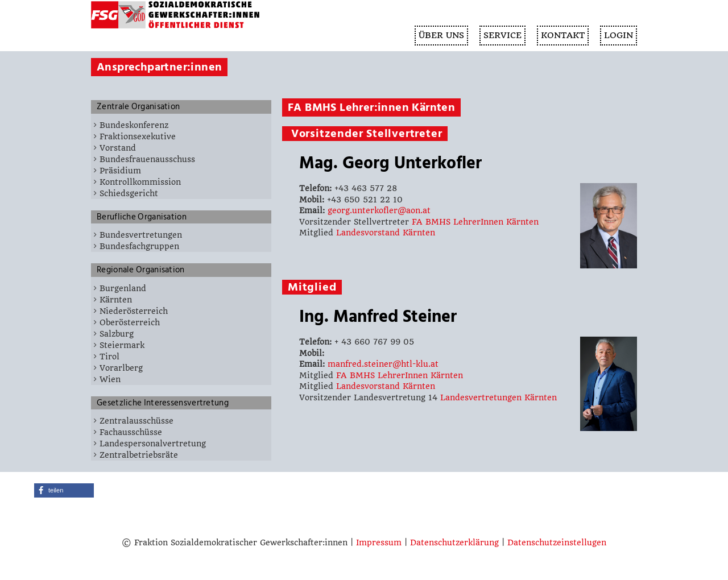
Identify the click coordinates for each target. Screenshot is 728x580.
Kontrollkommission (140, 182)
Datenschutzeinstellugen (557, 542)
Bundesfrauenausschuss (147, 159)
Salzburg (117, 334)
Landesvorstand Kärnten (386, 233)
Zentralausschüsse (136, 421)
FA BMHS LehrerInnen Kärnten (475, 222)
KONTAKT (563, 35)
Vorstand (118, 148)
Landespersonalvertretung (153, 444)
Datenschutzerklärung (454, 542)
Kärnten (116, 300)
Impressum (379, 542)
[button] (64, 490)
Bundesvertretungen (141, 235)
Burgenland (123, 288)
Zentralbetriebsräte (139, 455)
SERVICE (502, 35)
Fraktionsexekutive (138, 136)
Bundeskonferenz (134, 125)
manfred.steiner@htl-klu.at (383, 364)
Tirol (109, 357)
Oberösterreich (130, 322)
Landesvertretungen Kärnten (499, 397)
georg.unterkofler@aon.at (379, 210)
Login (619, 35)
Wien (110, 379)
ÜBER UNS (441, 35)
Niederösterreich (134, 311)
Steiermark (122, 345)
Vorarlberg (121, 368)
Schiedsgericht (129, 193)
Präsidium (120, 171)
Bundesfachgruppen (139, 246)
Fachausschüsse (131, 432)
